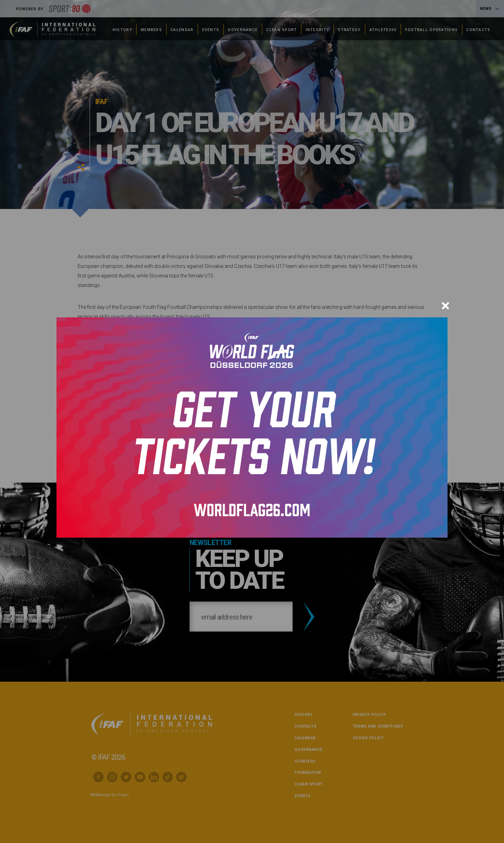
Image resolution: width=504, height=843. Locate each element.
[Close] (445, 306)
